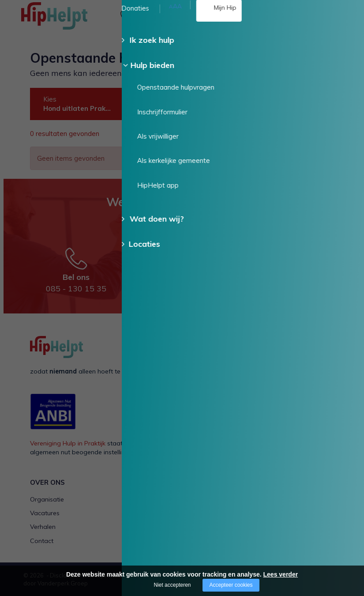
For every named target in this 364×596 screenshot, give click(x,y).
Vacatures (45, 513)
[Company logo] (65, 20)
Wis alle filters (299, 134)
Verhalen (43, 527)
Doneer (336, 87)
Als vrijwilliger (264, 499)
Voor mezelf (145, 499)
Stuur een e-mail (196, 257)
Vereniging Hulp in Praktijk (68, 443)
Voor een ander (150, 513)
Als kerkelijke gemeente (278, 513)
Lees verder (281, 574)
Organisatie (47, 499)
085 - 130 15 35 (167, 21)
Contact (42, 541)
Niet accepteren (172, 585)
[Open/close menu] (340, 17)
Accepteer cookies (231, 585)
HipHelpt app (263, 527)
